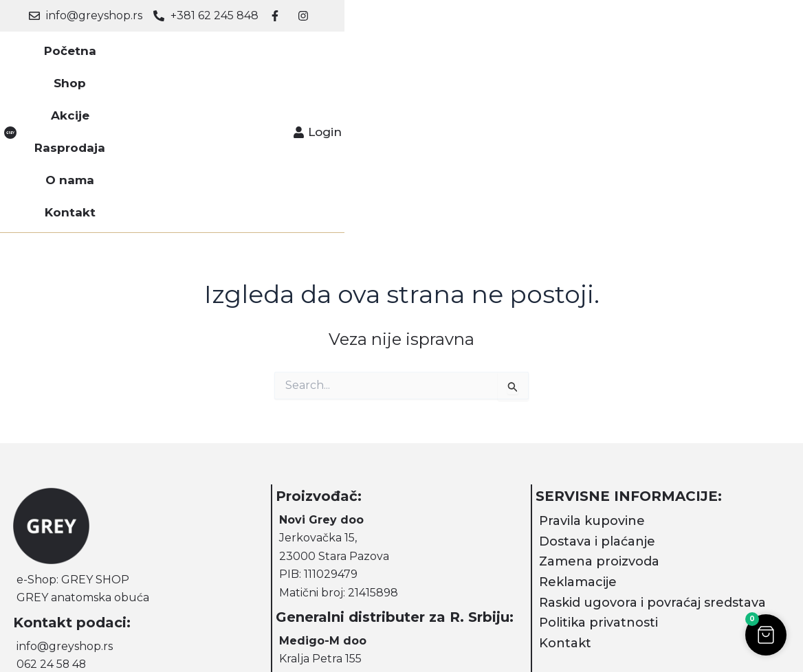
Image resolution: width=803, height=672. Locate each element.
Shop (235, 55)
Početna (172, 55)
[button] (765, 634)
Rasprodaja (366, 55)
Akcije (291, 55)
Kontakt (517, 55)
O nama (447, 55)
